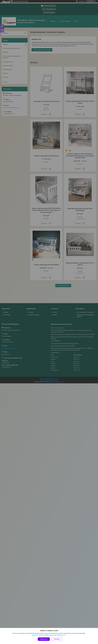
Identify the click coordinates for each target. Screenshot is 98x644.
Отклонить (57, 639)
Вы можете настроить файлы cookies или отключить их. (48, 635)
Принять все (44, 639)
